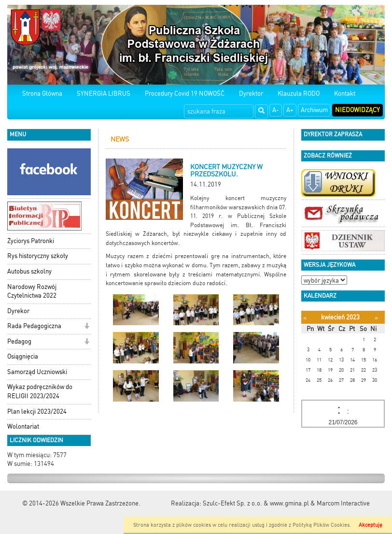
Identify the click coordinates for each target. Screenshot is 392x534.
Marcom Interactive (343, 503)
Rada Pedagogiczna (34, 326)
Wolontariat (23, 426)
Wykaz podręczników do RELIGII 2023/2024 (40, 391)
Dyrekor (18, 311)
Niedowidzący (357, 110)
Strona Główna (42, 94)
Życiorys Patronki (31, 241)
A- (276, 110)
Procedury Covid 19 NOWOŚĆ (185, 94)
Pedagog (19, 341)
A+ (290, 110)
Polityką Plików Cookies (321, 525)
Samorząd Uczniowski (37, 372)
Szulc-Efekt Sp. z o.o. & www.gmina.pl (256, 503)
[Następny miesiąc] (376, 318)
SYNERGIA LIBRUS (104, 94)
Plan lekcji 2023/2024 (37, 411)
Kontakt (345, 94)
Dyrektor (251, 94)
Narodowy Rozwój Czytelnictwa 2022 (32, 291)
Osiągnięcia (23, 356)
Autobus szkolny (29, 271)
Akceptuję (371, 525)
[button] (87, 327)
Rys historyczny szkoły (38, 256)
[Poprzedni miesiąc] (305, 318)
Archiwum (314, 110)
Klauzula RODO (299, 94)
